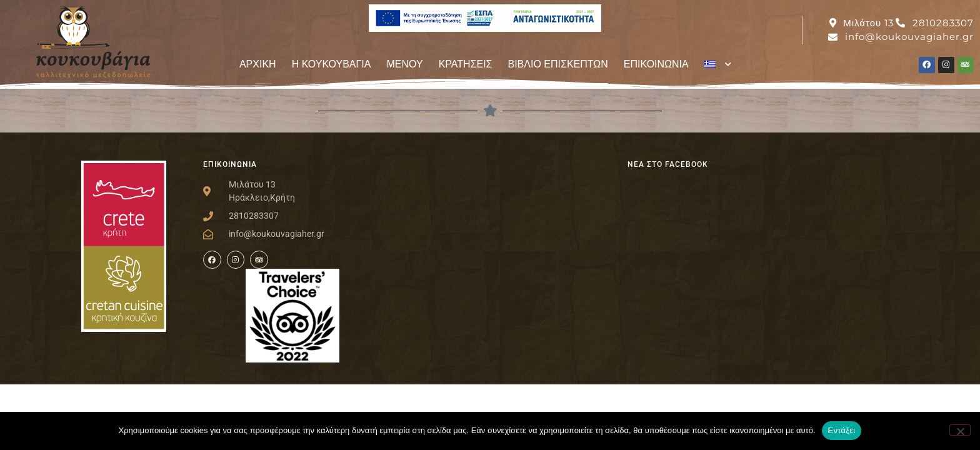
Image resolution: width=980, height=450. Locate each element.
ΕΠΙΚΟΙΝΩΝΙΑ (656, 64)
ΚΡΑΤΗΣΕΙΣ (466, 64)
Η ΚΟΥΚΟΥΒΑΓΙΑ (332, 64)
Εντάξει (842, 430)
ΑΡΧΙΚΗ (258, 64)
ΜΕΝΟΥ (404, 64)
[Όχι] (960, 430)
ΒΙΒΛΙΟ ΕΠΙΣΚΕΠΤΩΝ (558, 64)
